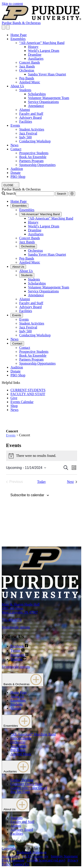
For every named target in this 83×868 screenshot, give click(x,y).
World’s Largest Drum (44, 51)
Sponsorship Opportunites (37, 165)
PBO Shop (18, 177)
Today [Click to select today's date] (41, 482)
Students (25, 90)
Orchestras (27, 70)
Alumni (25, 110)
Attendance (36, 106)
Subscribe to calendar (27, 495)
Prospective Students (34, 153)
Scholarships (37, 94)
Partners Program (31, 161)
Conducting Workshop (35, 141)
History (33, 47)
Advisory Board (30, 118)
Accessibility (11, 856)
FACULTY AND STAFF (28, 394)
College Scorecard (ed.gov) (46, 860)
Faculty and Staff (31, 114)
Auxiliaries (36, 59)
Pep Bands (27, 78)
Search (11, 193)
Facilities (26, 121)
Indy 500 (25, 137)
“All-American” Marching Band (42, 43)
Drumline (35, 55)
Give (14, 398)
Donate (16, 173)
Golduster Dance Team (27, 784)
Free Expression (13, 860)
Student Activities (32, 129)
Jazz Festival (28, 133)
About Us (17, 86)
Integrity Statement (64, 856)
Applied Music (30, 82)
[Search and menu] (3, 27)
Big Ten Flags (20, 792)
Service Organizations (43, 102)
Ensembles (18, 39)
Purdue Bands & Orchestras (21, 23)
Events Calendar (22, 402)
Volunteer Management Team (48, 98)
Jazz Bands (27, 66)
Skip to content (12, 4)
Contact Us (21, 864)
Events (15, 125)
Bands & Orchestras (23, 680)
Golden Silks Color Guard (29, 788)
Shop (14, 406)
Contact (16, 149)
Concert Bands (30, 62)
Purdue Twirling (22, 780)
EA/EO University (35, 856)
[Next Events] (72, 482)
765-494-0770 (12, 620)
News (14, 145)
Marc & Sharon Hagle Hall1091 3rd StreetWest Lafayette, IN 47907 (21, 608)
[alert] (42, 456)
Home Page (19, 35)
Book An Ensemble (33, 157)
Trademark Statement (31, 852)
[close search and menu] (8, 27)
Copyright (9, 848)
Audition (17, 169)
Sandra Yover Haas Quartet (47, 74)
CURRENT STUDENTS (28, 390)
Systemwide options (16, 627)
